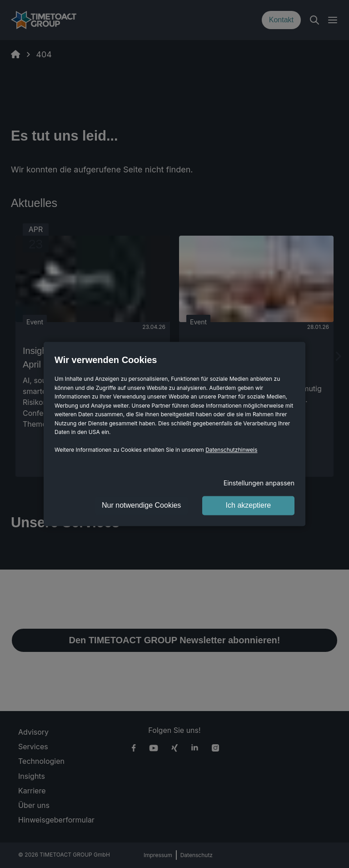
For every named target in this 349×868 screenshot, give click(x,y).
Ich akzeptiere (249, 506)
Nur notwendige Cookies (141, 506)
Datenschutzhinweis (231, 450)
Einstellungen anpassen (259, 483)
